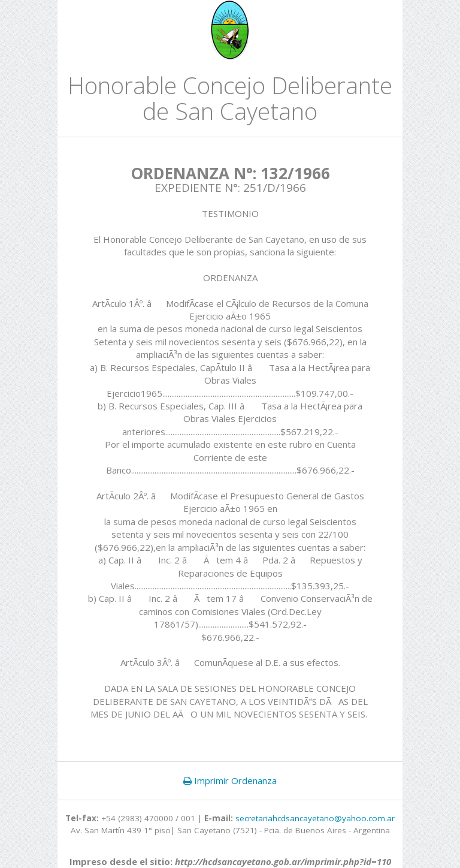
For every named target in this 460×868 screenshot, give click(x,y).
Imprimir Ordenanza (230, 780)
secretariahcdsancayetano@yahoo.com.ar (315, 818)
